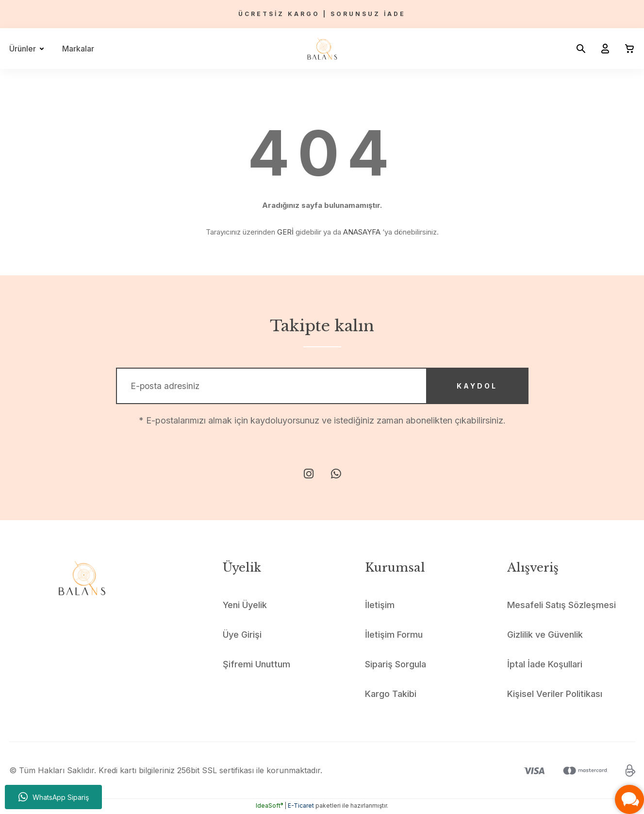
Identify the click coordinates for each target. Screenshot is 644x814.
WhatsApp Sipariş (54, 797)
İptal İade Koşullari (545, 666)
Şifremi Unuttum (256, 666)
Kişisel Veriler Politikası (555, 695)
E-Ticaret (301, 807)
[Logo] (322, 48)
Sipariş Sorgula (396, 666)
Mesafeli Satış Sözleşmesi (561, 606)
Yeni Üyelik (245, 606)
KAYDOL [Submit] (475, 387)
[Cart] (626, 49)
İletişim (380, 606)
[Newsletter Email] (322, 387)
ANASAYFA (362, 232)
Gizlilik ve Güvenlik (545, 636)
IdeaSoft (269, 807)
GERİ (285, 232)
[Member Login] (601, 49)
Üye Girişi (242, 636)
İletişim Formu (394, 636)
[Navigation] (28, 49)
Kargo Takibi (391, 695)
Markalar (78, 49)
